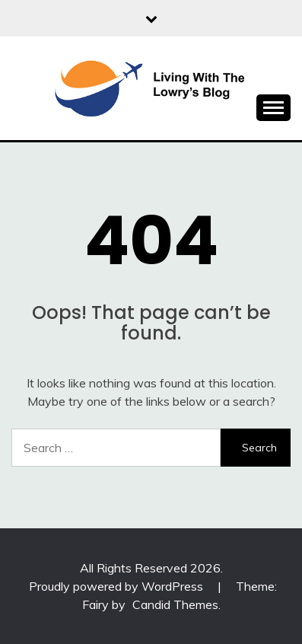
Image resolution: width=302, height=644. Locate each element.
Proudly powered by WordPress (118, 586)
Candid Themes (175, 604)
